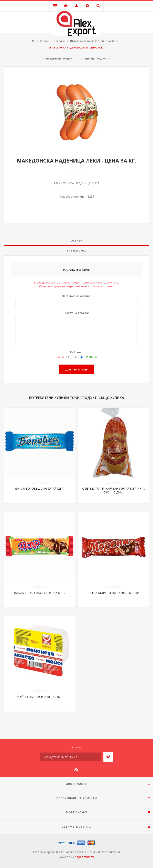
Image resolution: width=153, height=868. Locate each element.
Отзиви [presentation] (76, 241)
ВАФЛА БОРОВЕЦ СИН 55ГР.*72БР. (40, 488)
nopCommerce (85, 857)
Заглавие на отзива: (77, 296)
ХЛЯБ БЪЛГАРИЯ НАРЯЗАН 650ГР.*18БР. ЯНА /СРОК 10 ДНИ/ (114, 490)
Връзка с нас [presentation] (76, 251)
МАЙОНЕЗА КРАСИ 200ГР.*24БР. (39, 697)
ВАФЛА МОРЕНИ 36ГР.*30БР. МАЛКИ (113, 593)
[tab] (76, 241)
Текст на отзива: (77, 313)
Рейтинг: (76, 352)
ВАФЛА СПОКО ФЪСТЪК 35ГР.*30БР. (39, 593)
